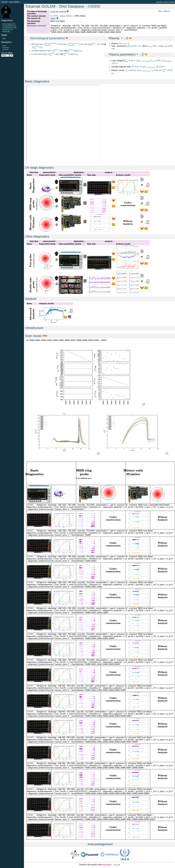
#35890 (30, 763)
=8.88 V (149, 61)
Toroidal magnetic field (41, 51)
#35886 (30, 660)
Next (4, 46)
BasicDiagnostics (9, 24)
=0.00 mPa (78, 44)
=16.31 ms (134, 46)
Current (5, 49)
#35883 (30, 582)
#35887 (30, 686)
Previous (6, 48)
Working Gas (37, 44)
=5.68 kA (131, 70)
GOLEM (5, 2)
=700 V (58, 51)
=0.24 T (136, 67)
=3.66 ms (154, 46)
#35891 (30, 789)
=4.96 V (131, 61)
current (172, 2)
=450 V (54, 54)
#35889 (30, 738)
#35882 (30, 557)
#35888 (30, 712)
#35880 (30, 505)
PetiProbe (6, 32)
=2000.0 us (71, 54)
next (166, 2)
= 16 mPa (97, 44)
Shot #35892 (14, 2)
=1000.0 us (74, 51)
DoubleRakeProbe (9, 26)
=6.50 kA (149, 70)
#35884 (30, 608)
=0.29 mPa (55, 44)
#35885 (30, 634)
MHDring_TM (8, 30)
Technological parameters (48, 38)
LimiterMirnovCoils (9, 28)
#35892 (94, 6)
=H (37, 47)
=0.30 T (153, 67)
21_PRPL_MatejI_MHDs (61, 16)
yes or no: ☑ (124, 43)
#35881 (30, 531)
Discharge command (36, 26)
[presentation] (50, 44)
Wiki (4, 39)
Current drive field (39, 54)
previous (159, 2)
